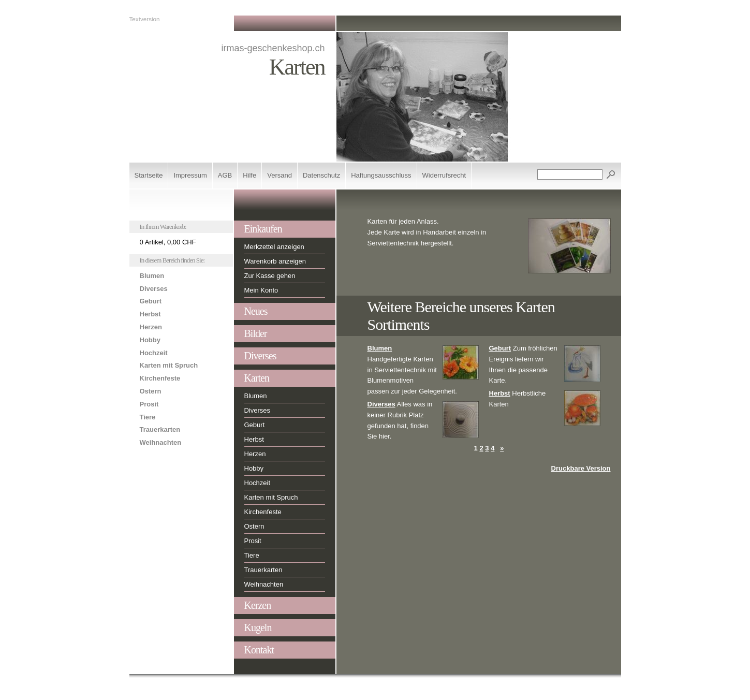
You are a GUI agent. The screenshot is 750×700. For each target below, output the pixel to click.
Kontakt (259, 650)
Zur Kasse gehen (270, 276)
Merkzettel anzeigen (274, 247)
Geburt (151, 301)
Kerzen (258, 605)
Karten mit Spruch (169, 365)
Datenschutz (321, 175)
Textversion (145, 19)
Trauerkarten (160, 429)
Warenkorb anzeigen (275, 261)
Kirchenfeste (160, 378)
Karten (257, 378)
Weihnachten (161, 442)
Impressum (190, 175)
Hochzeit (154, 353)
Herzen (151, 327)
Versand (280, 175)
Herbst (150, 314)
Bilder (256, 333)
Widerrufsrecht (444, 175)
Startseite (149, 175)
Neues (256, 311)
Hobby (150, 340)
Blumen (152, 276)
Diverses (154, 289)
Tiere (148, 417)
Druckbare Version (581, 468)
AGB (225, 175)
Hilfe (249, 175)
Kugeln (258, 628)
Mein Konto (261, 290)
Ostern (151, 391)
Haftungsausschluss (381, 175)
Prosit (149, 404)
